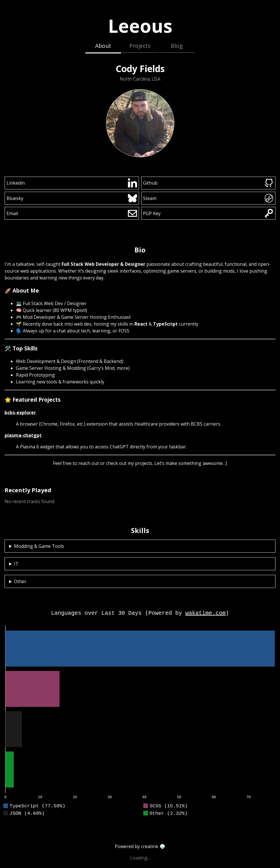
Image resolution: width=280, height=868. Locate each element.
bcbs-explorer (20, 412)
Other (20, 581)
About (103, 46)
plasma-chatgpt (23, 435)
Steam (208, 198)
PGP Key (208, 213)
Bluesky (72, 198)
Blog (177, 46)
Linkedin (72, 183)
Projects (140, 46)
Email (72, 213)
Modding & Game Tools (39, 546)
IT (16, 564)
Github (208, 183)
